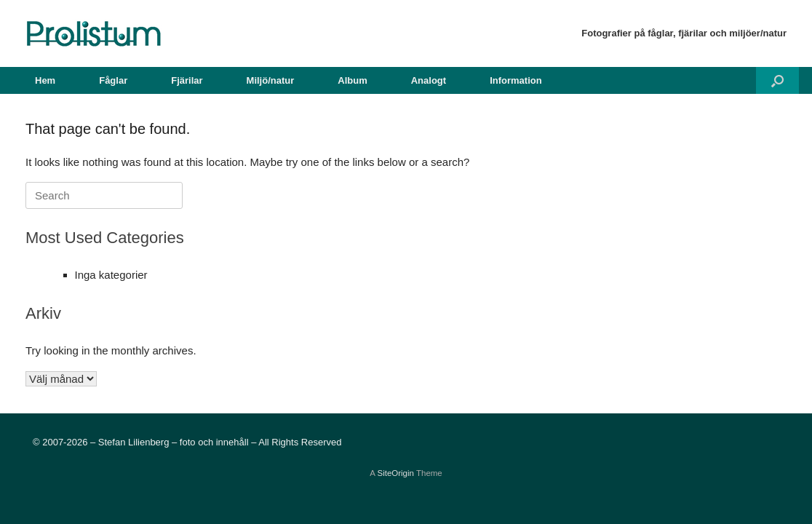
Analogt (429, 80)
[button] (777, 80)
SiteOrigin (395, 473)
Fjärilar (187, 80)
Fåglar (113, 80)
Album (352, 80)
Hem (45, 80)
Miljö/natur (271, 80)
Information (516, 80)
